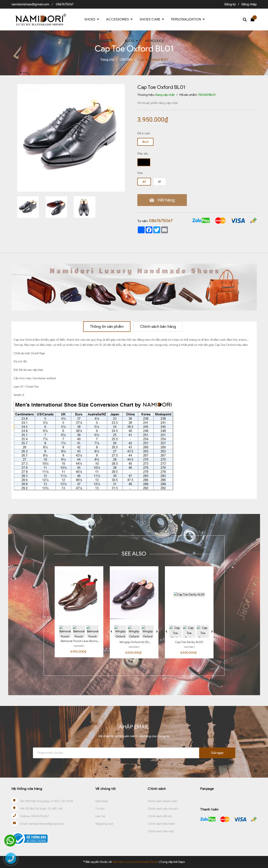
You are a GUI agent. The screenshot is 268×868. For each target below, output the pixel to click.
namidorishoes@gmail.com (30, 4)
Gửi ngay (217, 753)
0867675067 (65, 4)
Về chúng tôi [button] (106, 789)
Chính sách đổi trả (160, 816)
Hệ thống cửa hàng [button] (27, 789)
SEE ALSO (134, 554)
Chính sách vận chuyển (163, 809)
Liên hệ (100, 816)
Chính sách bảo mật (161, 831)
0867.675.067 (40, 816)
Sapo (182, 862)
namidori (79, 646)
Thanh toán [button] (209, 809)
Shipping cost (104, 824)
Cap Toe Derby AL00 (189, 642)
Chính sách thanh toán (163, 801)
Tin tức (100, 809)
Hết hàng (166, 200)
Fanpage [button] (207, 789)
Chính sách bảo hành (161, 824)
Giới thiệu (102, 801)
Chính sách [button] (157, 789)
